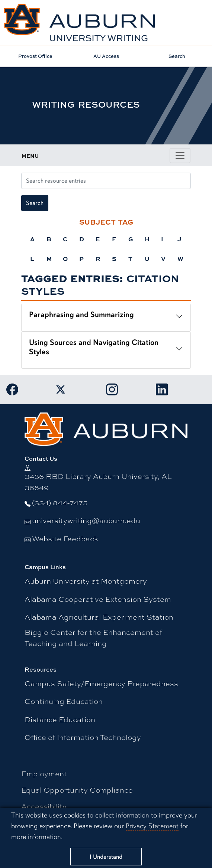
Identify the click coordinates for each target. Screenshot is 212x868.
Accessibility (44, 806)
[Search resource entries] (106, 181)
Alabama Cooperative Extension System (98, 599)
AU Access (106, 56)
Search (177, 56)
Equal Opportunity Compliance (77, 790)
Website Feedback (65, 539)
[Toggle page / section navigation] (180, 156)
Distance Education (60, 719)
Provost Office (35, 56)
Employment (44, 774)
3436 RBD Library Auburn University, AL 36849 (98, 482)
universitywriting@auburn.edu (86, 520)
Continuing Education (64, 701)
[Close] (106, 857)
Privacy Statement (152, 826)
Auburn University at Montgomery (86, 581)
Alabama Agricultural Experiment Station (99, 617)
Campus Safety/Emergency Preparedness (101, 683)
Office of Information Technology (83, 737)
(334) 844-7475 (60, 502)
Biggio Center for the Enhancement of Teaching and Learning (93, 638)
